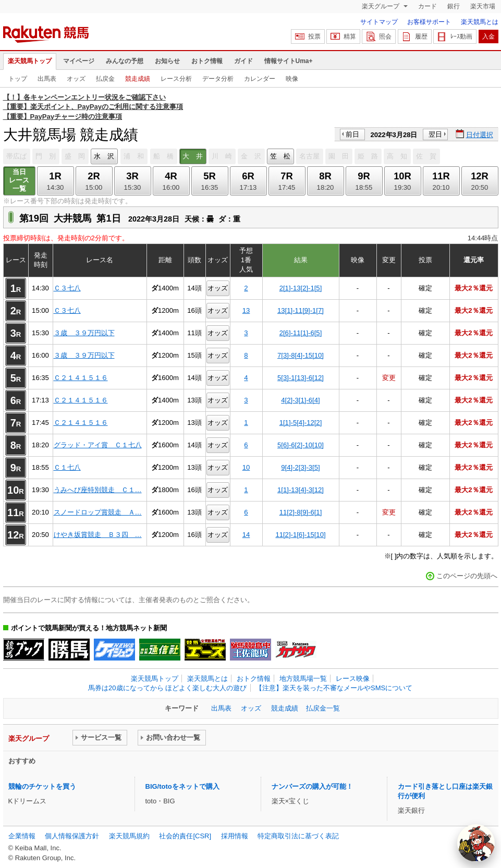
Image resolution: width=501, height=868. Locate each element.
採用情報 (235, 836)
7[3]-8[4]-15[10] (301, 355)
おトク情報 (207, 61)
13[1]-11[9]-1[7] (301, 310)
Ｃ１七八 (67, 467)
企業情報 (22, 836)
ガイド (243, 61)
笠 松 (280, 156)
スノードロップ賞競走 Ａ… (98, 512)
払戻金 (105, 79)
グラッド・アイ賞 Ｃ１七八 (98, 445)
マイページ (79, 61)
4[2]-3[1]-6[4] (300, 400)
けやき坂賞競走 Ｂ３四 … (98, 535)
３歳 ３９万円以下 (84, 333)
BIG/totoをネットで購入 (182, 786)
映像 (292, 79)
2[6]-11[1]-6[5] (301, 333)
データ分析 (218, 79)
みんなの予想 (125, 61)
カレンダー (260, 79)
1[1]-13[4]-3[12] (301, 490)
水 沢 (104, 156)
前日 (352, 134)
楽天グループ (381, 6)
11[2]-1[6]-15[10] (300, 535)
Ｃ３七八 (67, 288)
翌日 (435, 134)
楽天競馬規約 (129, 836)
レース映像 (353, 678)
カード (427, 6)
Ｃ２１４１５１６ (81, 378)
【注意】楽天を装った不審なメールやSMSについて (334, 688)
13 (246, 310)
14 (246, 535)
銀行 (454, 6)
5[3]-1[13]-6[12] (301, 378)
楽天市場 (483, 6)
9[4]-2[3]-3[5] (300, 467)
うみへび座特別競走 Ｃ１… (98, 490)
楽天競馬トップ (30, 61)
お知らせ (167, 61)
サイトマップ (379, 22)
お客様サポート (429, 22)
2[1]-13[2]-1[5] (301, 288)
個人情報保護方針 (72, 836)
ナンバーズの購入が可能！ (312, 786)
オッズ (76, 79)
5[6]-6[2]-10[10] (301, 445)
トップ (18, 79)
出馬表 (47, 79)
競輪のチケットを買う (42, 786)
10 (246, 467)
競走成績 (138, 79)
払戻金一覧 (323, 708)
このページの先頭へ (467, 576)
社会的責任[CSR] (185, 836)
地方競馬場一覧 (303, 678)
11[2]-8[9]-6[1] (301, 512)
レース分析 (176, 79)
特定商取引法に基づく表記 (298, 836)
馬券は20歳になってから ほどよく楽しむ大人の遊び (167, 688)
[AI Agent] (476, 843)
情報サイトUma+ (289, 61)
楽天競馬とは (480, 22)
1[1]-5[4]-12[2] (301, 423)
